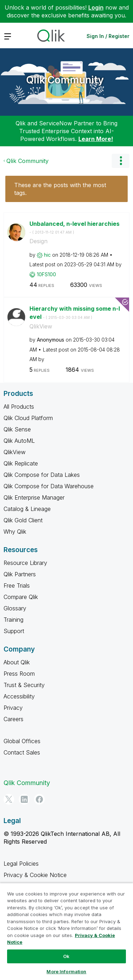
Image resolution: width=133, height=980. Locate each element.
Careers (13, 719)
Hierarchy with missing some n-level (75, 313)
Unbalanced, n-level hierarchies (74, 228)
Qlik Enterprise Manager (34, 497)
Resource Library (25, 563)
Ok (66, 956)
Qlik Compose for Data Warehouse (49, 486)
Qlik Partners (20, 574)
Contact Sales (22, 752)
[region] (66, 931)
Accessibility (19, 696)
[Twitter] (9, 799)
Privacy (13, 708)
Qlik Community (65, 80)
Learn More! (96, 139)
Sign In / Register (108, 36)
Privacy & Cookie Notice (35, 875)
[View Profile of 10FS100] (46, 274)
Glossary (15, 608)
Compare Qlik (21, 597)
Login (96, 7)
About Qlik (17, 662)
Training (13, 620)
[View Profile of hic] (47, 255)
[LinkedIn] (24, 799)
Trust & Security (24, 685)
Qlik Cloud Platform (28, 418)
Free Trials (17, 586)
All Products (19, 407)
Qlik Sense (17, 429)
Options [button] (121, 161)
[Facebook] (39, 799)
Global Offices (22, 741)
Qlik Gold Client (23, 520)
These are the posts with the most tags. (60, 189)
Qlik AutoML (19, 441)
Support (14, 631)
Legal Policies (21, 864)
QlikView (41, 326)
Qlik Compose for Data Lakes (42, 475)
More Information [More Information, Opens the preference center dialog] (66, 971)
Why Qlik (15, 532)
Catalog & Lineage (27, 509)
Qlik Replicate (21, 463)
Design (38, 241)
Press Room (19, 674)
